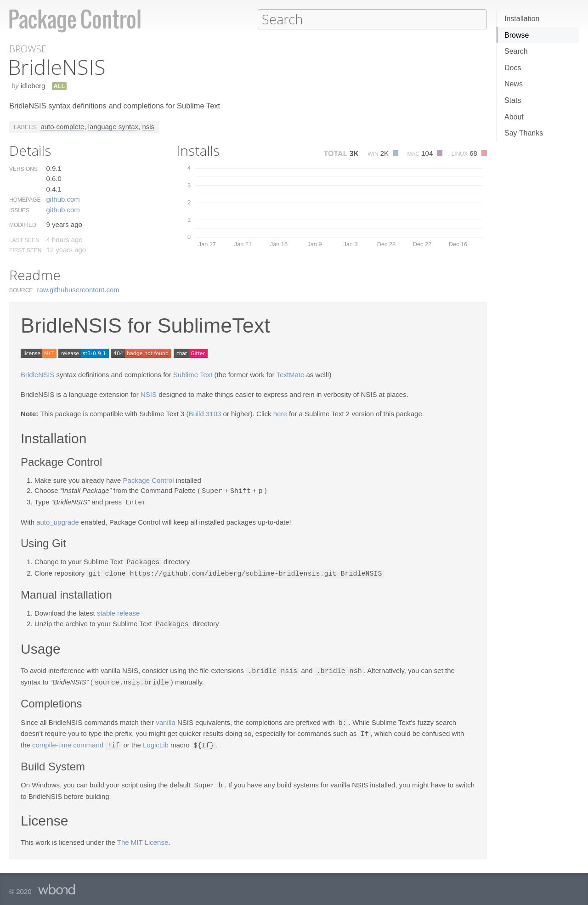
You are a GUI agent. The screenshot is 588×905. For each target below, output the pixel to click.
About (514, 117)
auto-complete (62, 126)
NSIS (149, 394)
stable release (118, 611)
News (514, 84)
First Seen (25, 250)
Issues (19, 210)
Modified (23, 225)
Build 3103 (205, 413)
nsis (148, 126)
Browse (517, 35)
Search (516, 51)
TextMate (290, 374)
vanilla (166, 719)
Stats (513, 100)
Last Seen (24, 240)
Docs (513, 68)
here (280, 413)
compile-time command (68, 741)
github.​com (63, 199)
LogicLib (156, 741)
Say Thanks (524, 133)
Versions (23, 169)
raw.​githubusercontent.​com (78, 289)
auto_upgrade (58, 521)
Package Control (149, 480)
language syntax (113, 126)
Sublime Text (193, 374)
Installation (522, 19)
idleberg (33, 85)
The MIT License (143, 837)
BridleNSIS (37, 374)
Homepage (25, 199)
